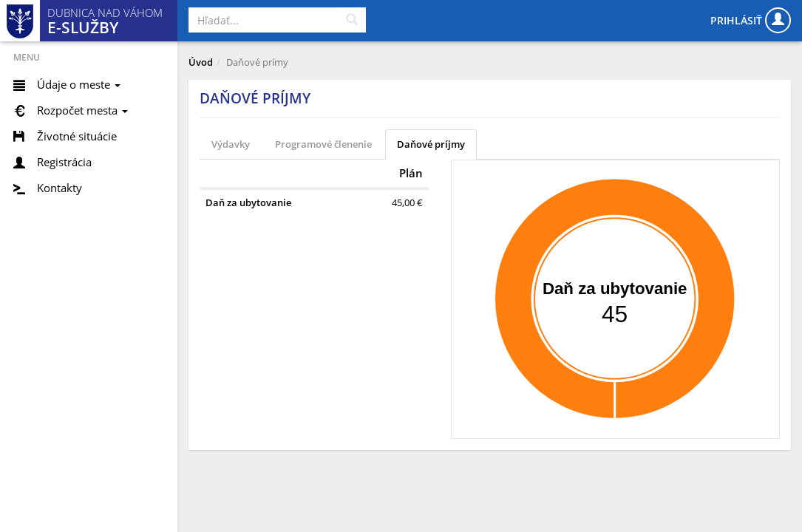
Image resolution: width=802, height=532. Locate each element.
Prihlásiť (751, 20)
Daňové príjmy (431, 144)
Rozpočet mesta (82, 110)
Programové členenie (323, 144)
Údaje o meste (79, 84)
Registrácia (64, 162)
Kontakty (60, 188)
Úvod (201, 62)
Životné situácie (77, 136)
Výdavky (231, 144)
